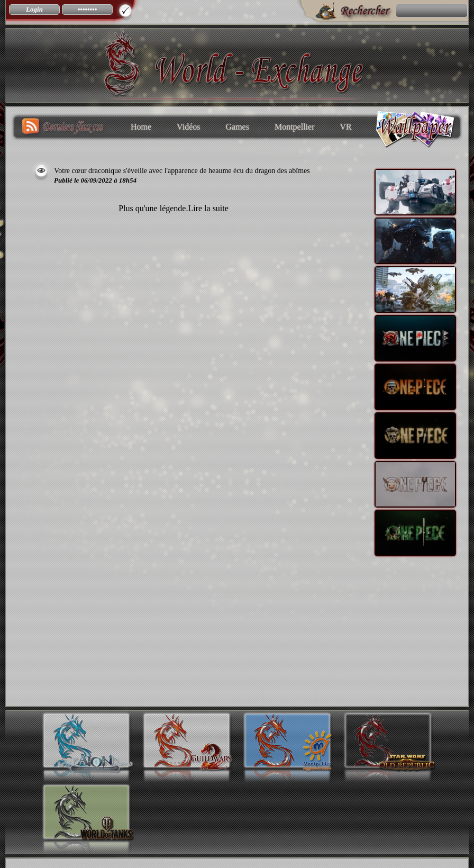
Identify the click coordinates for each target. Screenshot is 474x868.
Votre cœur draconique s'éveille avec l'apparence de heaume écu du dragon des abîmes (182, 171)
